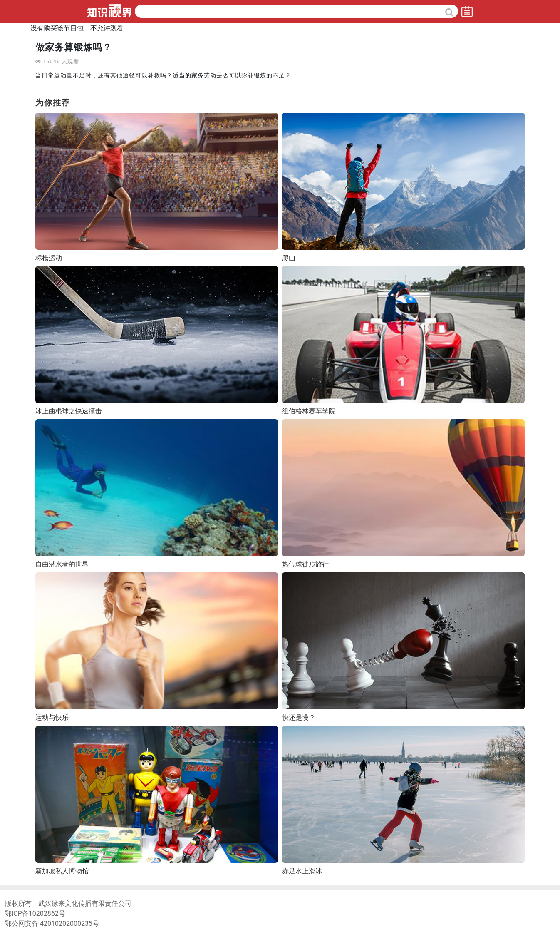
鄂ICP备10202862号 (35, 913)
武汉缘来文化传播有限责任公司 (85, 903)
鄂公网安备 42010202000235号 (52, 923)
